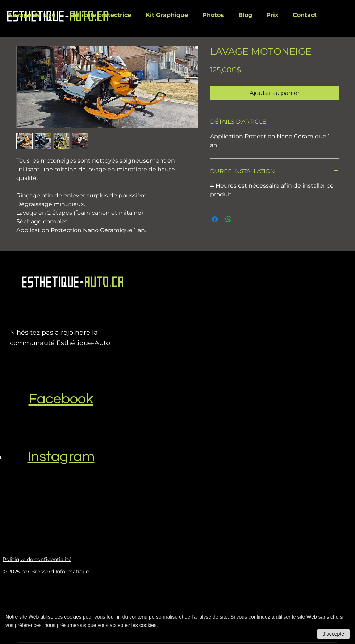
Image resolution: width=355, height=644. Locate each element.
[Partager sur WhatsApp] (229, 219)
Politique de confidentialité (37, 559)
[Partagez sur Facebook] (215, 219)
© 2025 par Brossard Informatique (46, 572)
